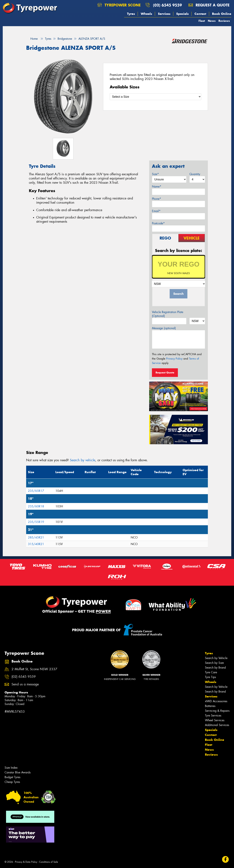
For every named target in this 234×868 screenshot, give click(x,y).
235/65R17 (36, 491)
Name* (157, 187)
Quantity (195, 174)
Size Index (11, 768)
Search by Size (214, 663)
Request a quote (209, 5)
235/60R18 (36, 506)
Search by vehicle (83, 460)
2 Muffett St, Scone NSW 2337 (34, 669)
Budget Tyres (12, 777)
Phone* (156, 199)
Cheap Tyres (12, 782)
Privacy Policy (174, 359)
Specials (182, 14)
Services (164, 14)
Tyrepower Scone (119, 5)
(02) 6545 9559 (167, 5)
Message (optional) (164, 328)
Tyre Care (211, 672)
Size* (155, 174)
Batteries (210, 706)
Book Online (222, 14)
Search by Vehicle (216, 658)
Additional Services (217, 725)
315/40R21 (36, 544)
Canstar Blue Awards (18, 772)
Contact (200, 14)
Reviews (224, 21)
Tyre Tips (210, 677)
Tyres (131, 14)
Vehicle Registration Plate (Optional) (168, 314)
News (212, 21)
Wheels (146, 14)
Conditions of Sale (49, 862)
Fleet (202, 21)
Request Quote (165, 373)
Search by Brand (215, 668)
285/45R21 (36, 537)
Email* (156, 211)
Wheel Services (215, 720)
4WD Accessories (216, 701)
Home (32, 39)
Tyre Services (213, 715)
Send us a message (25, 684)
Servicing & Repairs (217, 711)
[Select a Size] (155, 97)
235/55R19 (36, 522)
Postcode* (158, 223)
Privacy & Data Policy (26, 862)
